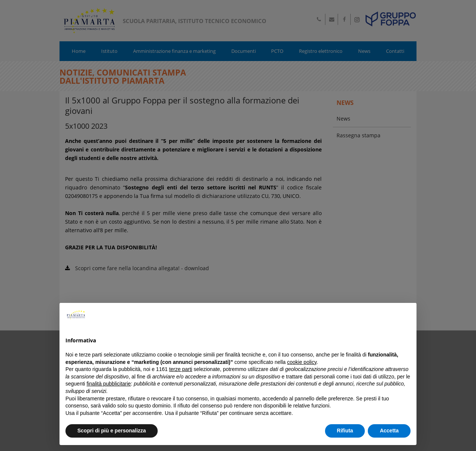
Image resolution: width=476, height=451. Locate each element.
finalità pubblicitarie (109, 384)
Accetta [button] (389, 431)
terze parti (181, 369)
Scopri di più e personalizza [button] (112, 431)
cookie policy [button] (302, 362)
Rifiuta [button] (345, 431)
